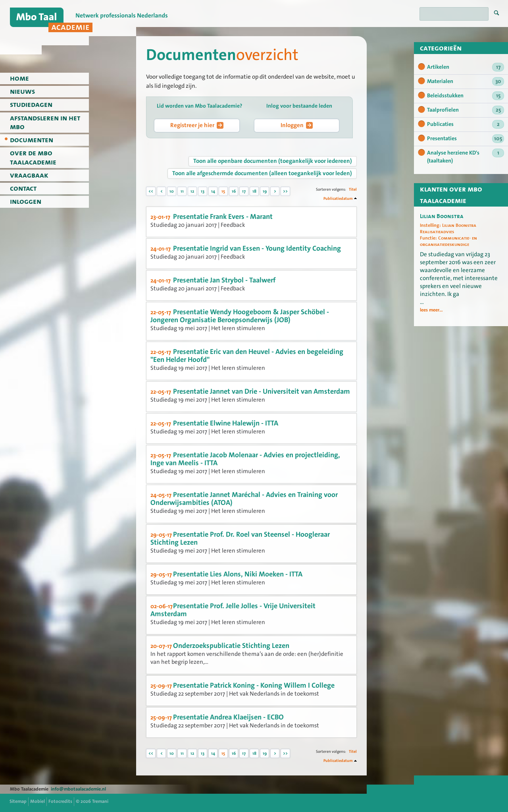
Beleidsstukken (466, 96)
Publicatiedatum (338, 198)
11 (182, 191)
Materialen (466, 81)
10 (172, 191)
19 (265, 191)
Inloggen (297, 125)
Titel (353, 189)
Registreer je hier (197, 125)
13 (203, 191)
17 (244, 191)
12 (192, 191)
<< (151, 191)
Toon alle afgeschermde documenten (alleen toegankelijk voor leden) (262, 173)
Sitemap (18, 801)
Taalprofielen (466, 110)
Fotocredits (60, 801)
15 (223, 191)
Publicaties (466, 124)
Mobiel (38, 801)
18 (254, 191)
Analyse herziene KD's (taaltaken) (466, 157)
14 (213, 191)
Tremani (100, 801)
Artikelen (466, 67)
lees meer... (431, 310)
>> (285, 191)
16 (234, 191)
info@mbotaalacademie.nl (78, 789)
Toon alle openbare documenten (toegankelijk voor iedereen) (273, 161)
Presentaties (466, 139)
